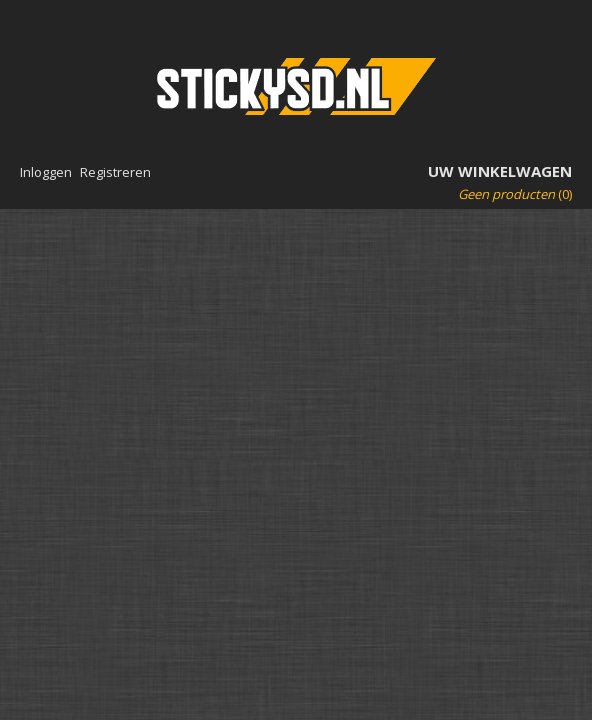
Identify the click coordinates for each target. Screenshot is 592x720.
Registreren (115, 172)
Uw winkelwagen (500, 171)
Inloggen (46, 172)
